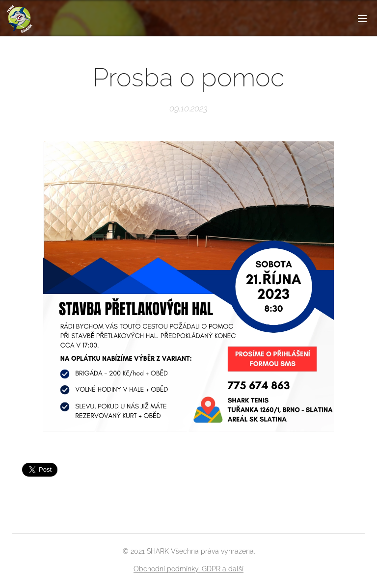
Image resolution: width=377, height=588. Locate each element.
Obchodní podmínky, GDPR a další (188, 569)
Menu (362, 19)
